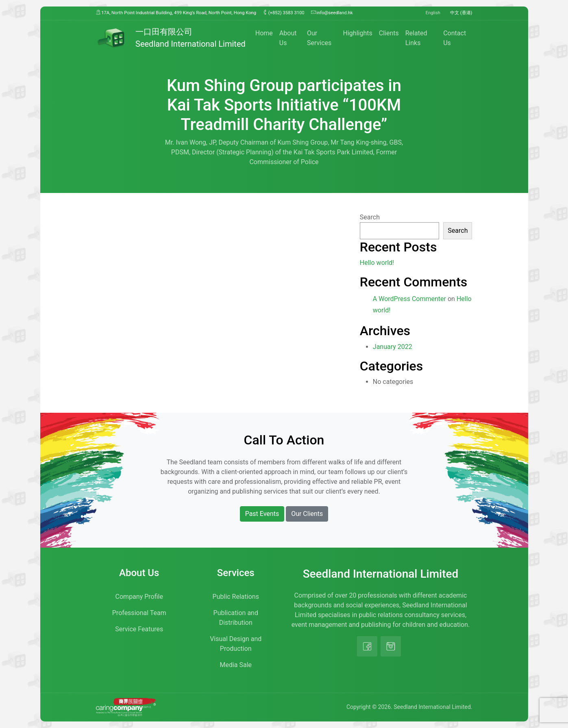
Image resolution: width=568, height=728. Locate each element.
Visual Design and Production (236, 644)
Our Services (319, 38)
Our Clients (307, 514)
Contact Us (455, 38)
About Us (288, 38)
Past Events (262, 514)
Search (370, 217)
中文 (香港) (461, 13)
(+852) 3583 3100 (284, 13)
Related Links (416, 38)
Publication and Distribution (236, 618)
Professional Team (139, 613)
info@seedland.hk (332, 13)
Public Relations (236, 597)
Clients (389, 33)
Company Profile (139, 597)
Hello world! (377, 263)
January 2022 (393, 347)
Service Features (139, 629)
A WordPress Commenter (409, 299)
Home (264, 33)
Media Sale (236, 665)
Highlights (358, 33)
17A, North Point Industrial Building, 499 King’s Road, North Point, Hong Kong (176, 13)
